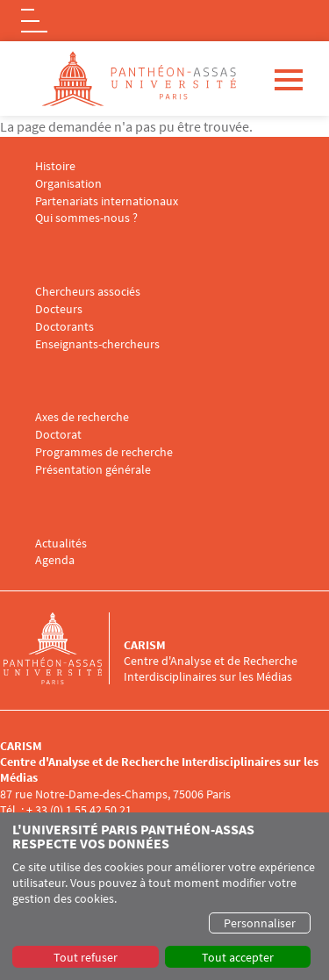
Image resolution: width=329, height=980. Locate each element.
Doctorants (64, 327)
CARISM (145, 645)
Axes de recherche (82, 417)
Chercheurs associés (88, 292)
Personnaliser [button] (260, 923)
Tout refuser (86, 957)
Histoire (55, 166)
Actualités (61, 544)
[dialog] (164, 896)
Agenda (55, 560)
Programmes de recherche (104, 452)
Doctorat (58, 435)
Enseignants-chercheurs (97, 344)
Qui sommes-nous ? (86, 218)
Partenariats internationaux (107, 201)
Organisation (68, 184)
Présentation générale (93, 470)
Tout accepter (238, 957)
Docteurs (59, 309)
